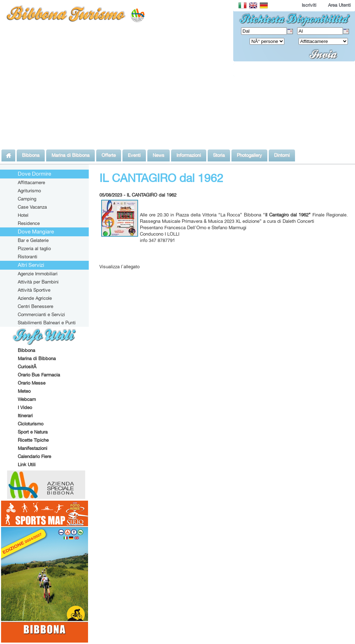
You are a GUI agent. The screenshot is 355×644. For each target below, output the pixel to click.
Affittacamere (31, 182)
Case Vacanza (32, 207)
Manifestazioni (32, 448)
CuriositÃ (28, 367)
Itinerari (25, 415)
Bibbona (26, 350)
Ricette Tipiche (33, 440)
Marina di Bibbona (37, 358)
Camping (27, 199)
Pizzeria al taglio (34, 248)
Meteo (24, 391)
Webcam (27, 399)
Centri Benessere (35, 306)
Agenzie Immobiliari (38, 274)
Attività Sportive (34, 290)
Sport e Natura (33, 432)
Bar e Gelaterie (33, 240)
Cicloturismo (31, 424)
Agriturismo (29, 191)
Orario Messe (32, 383)
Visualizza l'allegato (119, 266)
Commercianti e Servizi (41, 314)
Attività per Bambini (38, 282)
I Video (25, 407)
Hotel (23, 215)
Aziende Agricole (35, 298)
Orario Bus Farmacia (39, 375)
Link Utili (27, 464)
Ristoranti (28, 257)
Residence (29, 223)
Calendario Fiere (34, 456)
